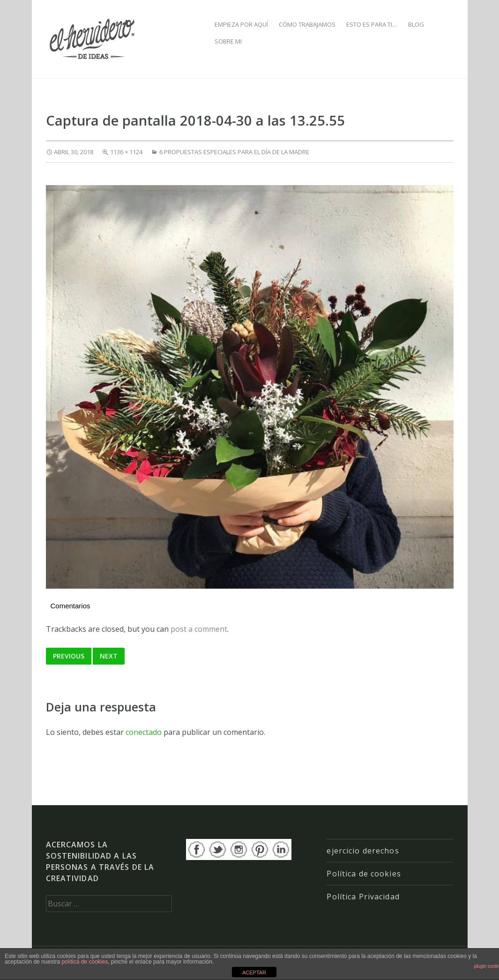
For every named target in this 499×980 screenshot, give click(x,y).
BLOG (416, 24)
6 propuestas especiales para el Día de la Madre (234, 152)
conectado (144, 732)
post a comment (199, 629)
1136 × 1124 (126, 152)
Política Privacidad (363, 897)
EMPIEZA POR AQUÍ (241, 24)
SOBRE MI (228, 41)
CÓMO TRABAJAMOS (307, 24)
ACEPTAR (254, 973)
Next (109, 656)
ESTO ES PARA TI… (372, 24)
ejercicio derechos (363, 851)
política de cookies (85, 962)
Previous (69, 656)
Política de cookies (364, 874)
